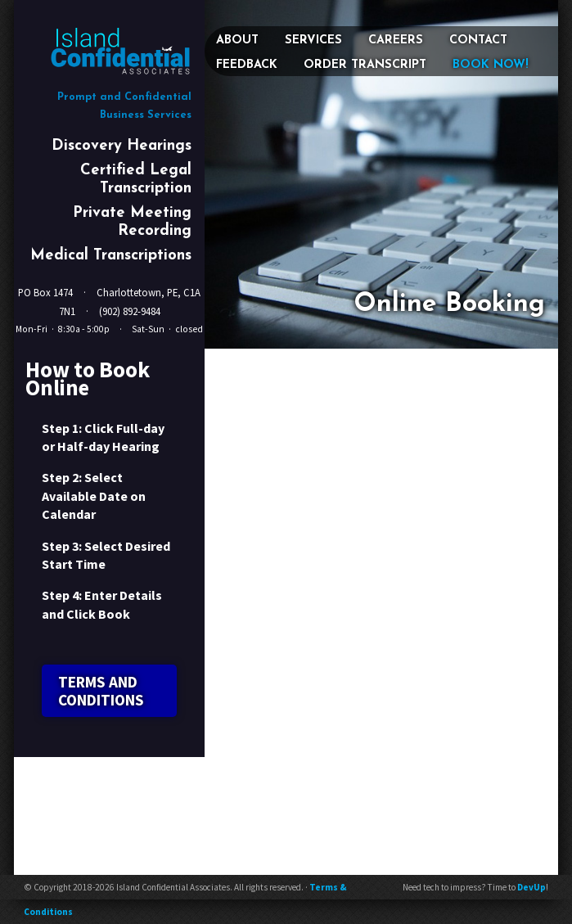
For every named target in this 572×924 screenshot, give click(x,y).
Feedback (247, 65)
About (237, 41)
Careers (396, 41)
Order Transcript (365, 65)
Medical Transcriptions (111, 256)
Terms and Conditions (101, 691)
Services (313, 41)
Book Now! (491, 65)
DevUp (531, 887)
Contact (478, 41)
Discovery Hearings (122, 146)
